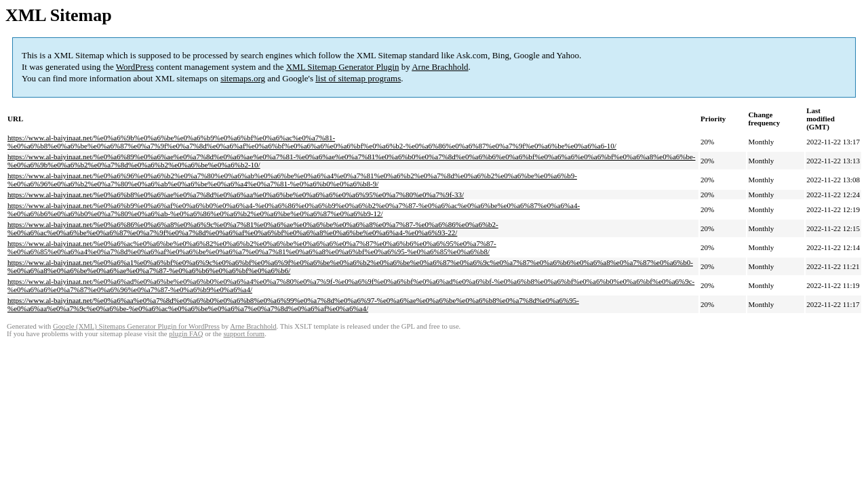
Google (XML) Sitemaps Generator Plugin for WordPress (136, 326)
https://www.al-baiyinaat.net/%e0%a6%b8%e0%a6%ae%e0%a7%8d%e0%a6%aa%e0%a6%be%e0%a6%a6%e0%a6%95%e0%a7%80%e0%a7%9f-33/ (236, 195)
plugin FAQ (186, 334)
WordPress (135, 67)
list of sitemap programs (358, 78)
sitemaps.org (243, 78)
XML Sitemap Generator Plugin (343, 67)
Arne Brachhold (440, 67)
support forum (244, 334)
